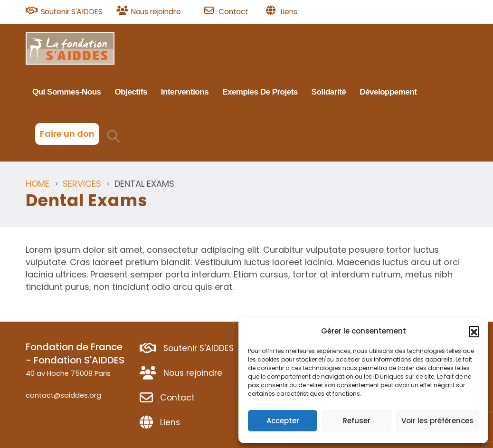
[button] (474, 331)
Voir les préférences (437, 421)
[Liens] (282, 12)
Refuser (357, 421)
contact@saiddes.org (63, 395)
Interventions (185, 92)
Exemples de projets (260, 92)
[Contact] (232, 12)
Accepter (283, 421)
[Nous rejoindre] (157, 12)
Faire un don (67, 134)
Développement (388, 92)
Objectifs (131, 92)
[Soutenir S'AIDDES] (68, 12)
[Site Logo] (70, 48)
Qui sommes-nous (67, 92)
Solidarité (329, 92)
